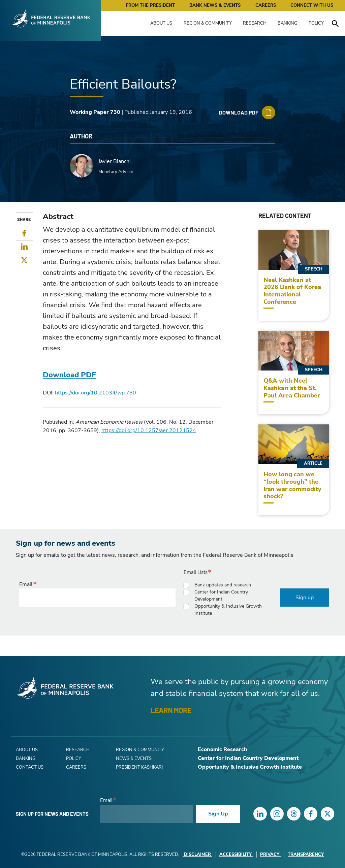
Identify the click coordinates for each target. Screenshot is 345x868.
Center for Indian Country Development (221, 596)
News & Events (134, 759)
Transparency (306, 855)
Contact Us (30, 767)
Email (26, 584)
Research (255, 23)
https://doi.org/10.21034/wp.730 (96, 393)
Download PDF (69, 375)
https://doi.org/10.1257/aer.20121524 (149, 430)
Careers (266, 5)
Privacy (270, 855)
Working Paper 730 (95, 112)
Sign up (305, 598)
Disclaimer (197, 855)
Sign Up (218, 814)
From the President (150, 5)
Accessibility (236, 855)
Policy (316, 23)
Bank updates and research (223, 585)
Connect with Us (312, 5)
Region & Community (208, 23)
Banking (287, 23)
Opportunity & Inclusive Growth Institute (228, 610)
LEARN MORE (171, 710)
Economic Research (223, 749)
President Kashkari (139, 767)
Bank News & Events (215, 5)
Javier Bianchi (115, 161)
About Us (161, 23)
